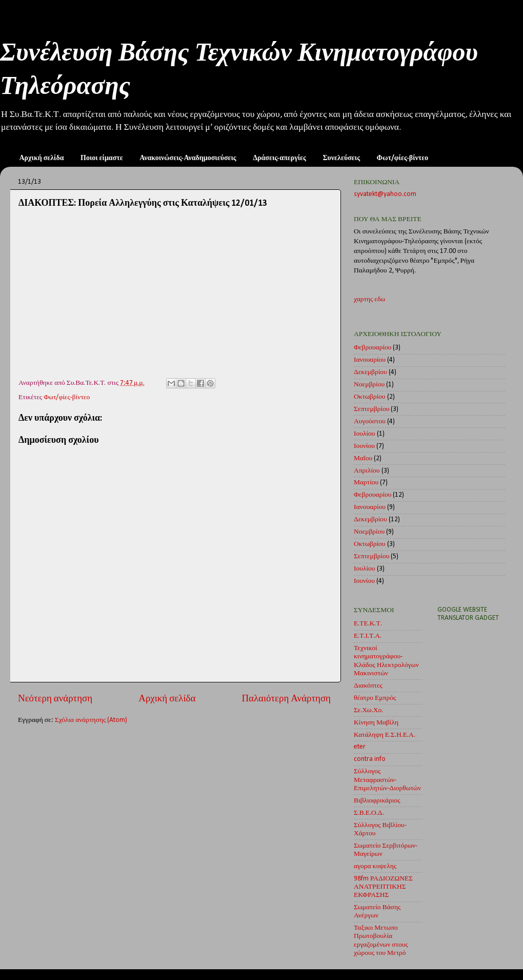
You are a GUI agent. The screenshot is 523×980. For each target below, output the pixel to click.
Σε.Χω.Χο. (368, 710)
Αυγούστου (370, 422)
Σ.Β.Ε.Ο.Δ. (369, 813)
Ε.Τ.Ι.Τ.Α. (368, 636)
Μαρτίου (366, 483)
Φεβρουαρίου (373, 348)
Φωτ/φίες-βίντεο (403, 158)
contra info (370, 759)
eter (360, 747)
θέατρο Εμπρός (375, 698)
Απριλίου (367, 471)
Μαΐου (363, 458)
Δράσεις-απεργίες (279, 158)
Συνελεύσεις (341, 158)
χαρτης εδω (369, 299)
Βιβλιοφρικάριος (377, 801)
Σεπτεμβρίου (371, 409)
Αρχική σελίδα (42, 158)
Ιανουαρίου (370, 360)
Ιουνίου (364, 446)
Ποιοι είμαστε (102, 158)
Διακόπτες (368, 686)
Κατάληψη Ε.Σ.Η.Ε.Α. (385, 735)
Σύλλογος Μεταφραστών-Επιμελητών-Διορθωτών (387, 780)
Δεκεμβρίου (370, 372)
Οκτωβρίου (370, 397)
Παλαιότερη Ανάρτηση (286, 699)
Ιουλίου (365, 434)
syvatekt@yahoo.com (385, 194)
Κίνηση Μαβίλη (376, 723)
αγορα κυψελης (375, 866)
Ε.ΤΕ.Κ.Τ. (368, 624)
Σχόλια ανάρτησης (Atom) (91, 720)
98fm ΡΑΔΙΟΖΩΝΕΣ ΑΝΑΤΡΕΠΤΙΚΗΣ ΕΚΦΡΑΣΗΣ (383, 887)
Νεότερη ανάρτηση (55, 699)
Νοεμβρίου (369, 385)
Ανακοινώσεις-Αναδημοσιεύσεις (188, 158)
